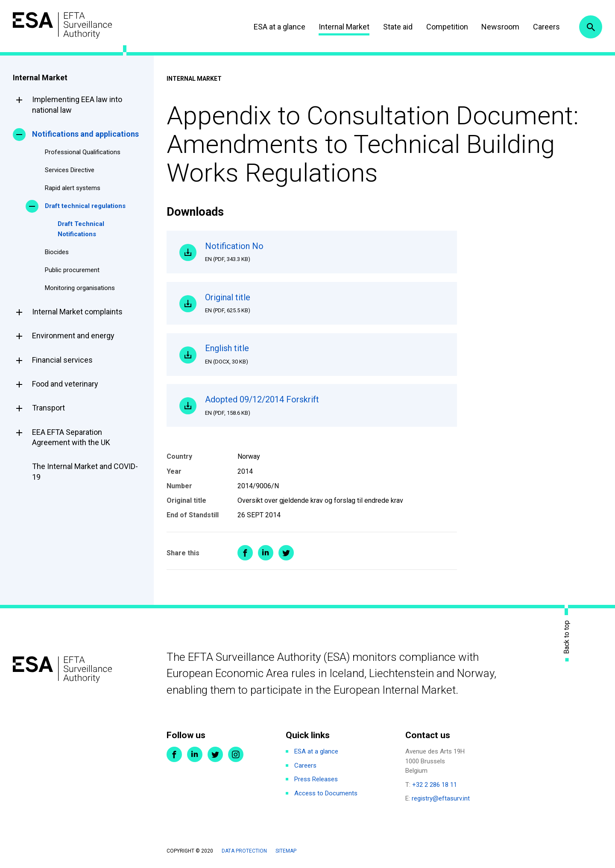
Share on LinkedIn (266, 553)
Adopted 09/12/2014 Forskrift (325, 405)
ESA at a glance (280, 27)
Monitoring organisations (80, 288)
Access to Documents (326, 793)
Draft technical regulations (85, 206)
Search (591, 27)
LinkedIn (195, 754)
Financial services (62, 360)
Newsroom (500, 27)
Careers (546, 27)
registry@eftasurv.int (441, 798)
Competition (447, 27)
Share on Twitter (286, 553)
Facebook (174, 754)
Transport (48, 408)
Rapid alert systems (73, 188)
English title (325, 354)
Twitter (215, 754)
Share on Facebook (245, 553)
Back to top (567, 637)
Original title (325, 303)
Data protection (244, 851)
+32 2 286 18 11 (435, 785)
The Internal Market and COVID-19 (85, 471)
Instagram (236, 754)
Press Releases (316, 779)
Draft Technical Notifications (81, 229)
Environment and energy (73, 336)
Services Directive (70, 170)
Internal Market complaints (77, 312)
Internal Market (344, 27)
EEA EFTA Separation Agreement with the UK (71, 437)
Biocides (57, 252)
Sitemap (286, 851)
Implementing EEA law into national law (77, 104)
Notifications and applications (85, 134)
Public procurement (72, 270)
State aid (398, 27)
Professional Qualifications (83, 152)
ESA (62, 25)
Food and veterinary (65, 384)
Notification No (325, 252)
